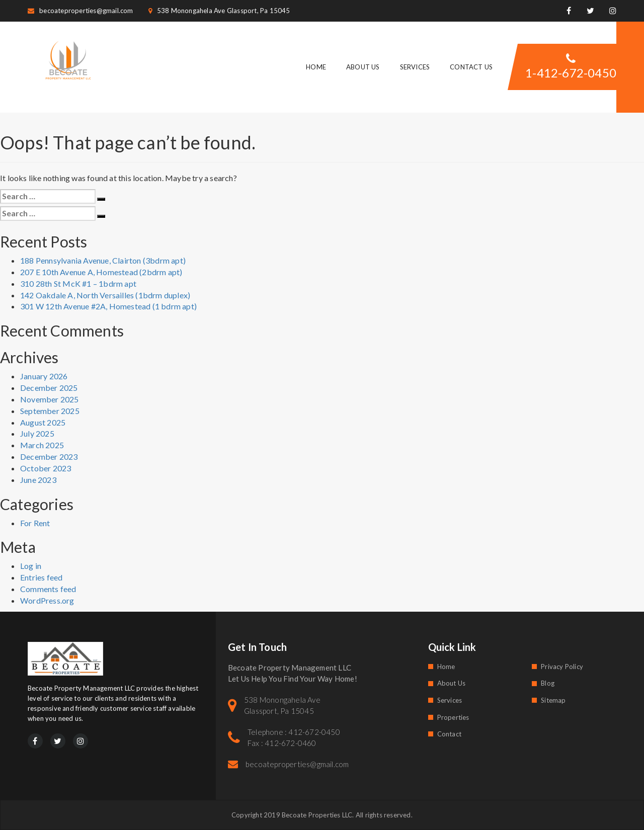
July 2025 (37, 433)
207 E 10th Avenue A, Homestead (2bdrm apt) (101, 272)
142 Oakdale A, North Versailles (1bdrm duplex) (105, 295)
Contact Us (471, 67)
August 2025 (43, 422)
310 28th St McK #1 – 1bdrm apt (78, 283)
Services (415, 67)
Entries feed (41, 577)
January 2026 (44, 376)
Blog (548, 683)
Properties (453, 717)
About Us (363, 67)
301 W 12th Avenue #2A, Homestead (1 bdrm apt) (108, 306)
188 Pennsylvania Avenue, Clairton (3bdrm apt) (103, 260)
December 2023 (49, 456)
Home (316, 67)
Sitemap (553, 700)
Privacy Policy (562, 667)
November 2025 (50, 399)
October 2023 (46, 468)
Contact (449, 734)
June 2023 (38, 480)
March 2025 (42, 445)
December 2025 (49, 388)
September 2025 (50, 411)
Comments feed (48, 589)
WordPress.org (47, 600)
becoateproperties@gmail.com (80, 11)
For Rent (35, 523)
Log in (31, 566)
